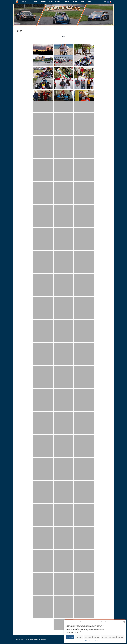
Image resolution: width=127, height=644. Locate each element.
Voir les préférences (92, 637)
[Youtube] (111, 2)
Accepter (70, 637)
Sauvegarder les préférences (113, 637)
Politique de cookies (90, 641)
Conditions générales (100, 641)
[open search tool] (105, 2)
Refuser (79, 637)
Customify (43, 640)
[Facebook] (108, 2)
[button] (124, 622)
